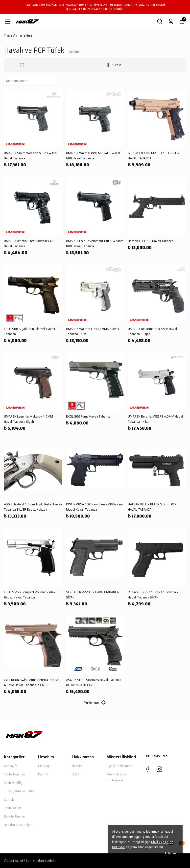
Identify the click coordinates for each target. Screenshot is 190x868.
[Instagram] (159, 769)
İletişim (77, 766)
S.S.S (76, 774)
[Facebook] (147, 769)
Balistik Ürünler (14, 816)
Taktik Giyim (12, 808)
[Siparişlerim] (171, 21)
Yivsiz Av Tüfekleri (18, 36)
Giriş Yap (44, 766)
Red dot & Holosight (18, 825)
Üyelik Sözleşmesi (119, 766)
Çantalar (10, 799)
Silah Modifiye (14, 783)
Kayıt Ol (44, 774)
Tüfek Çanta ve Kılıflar (19, 791)
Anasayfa (11, 766)
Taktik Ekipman (14, 774)
